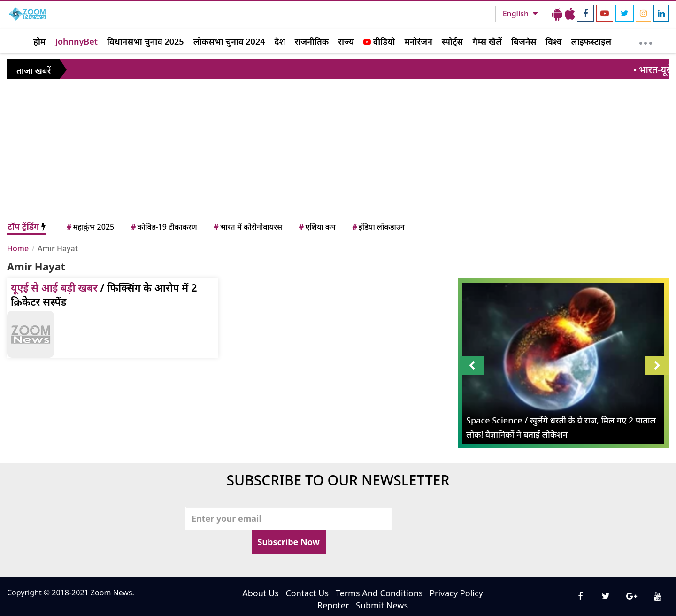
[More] (646, 41)
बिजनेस (524, 41)
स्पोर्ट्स (453, 41)
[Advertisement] (338, 150)
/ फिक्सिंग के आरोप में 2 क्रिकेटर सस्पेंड (104, 294)
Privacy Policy (456, 593)
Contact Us (307, 593)
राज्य (346, 41)
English (517, 14)
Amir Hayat (58, 248)
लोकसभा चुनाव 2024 (229, 41)
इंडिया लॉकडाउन (378, 227)
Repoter (333, 605)
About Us (261, 593)
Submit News (382, 605)
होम (39, 41)
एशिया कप (317, 227)
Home (18, 248)
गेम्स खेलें (487, 41)
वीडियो (379, 41)
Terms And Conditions (379, 593)
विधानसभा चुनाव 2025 (146, 41)
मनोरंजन (419, 41)
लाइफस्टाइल (591, 41)
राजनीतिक (312, 41)
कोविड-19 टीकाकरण (163, 227)
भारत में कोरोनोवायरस (247, 227)
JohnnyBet (76, 41)
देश (280, 41)
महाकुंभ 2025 (90, 227)
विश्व (553, 41)
